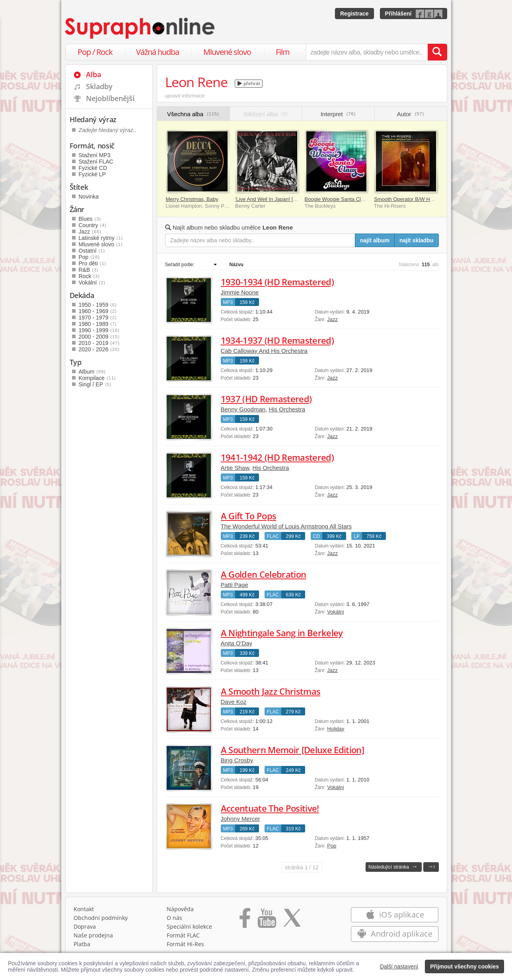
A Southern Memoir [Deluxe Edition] (293, 750)
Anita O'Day (237, 643)
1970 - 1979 (98, 318)
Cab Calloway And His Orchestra (264, 351)
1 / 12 (302, 867)
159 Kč (247, 302)
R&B (89, 270)
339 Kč (247, 653)
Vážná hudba (158, 52)
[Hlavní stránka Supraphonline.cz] (140, 28)
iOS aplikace (395, 915)
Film (283, 52)
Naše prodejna (93, 935)
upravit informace (185, 96)
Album (92, 372)
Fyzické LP (92, 174)
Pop (332, 846)
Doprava (85, 926)
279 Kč (293, 712)
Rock (89, 276)
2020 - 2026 (99, 349)
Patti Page (235, 585)
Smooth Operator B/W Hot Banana (414, 199)
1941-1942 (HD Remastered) (277, 457)
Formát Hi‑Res (185, 944)
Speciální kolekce (189, 926)
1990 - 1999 (99, 330)
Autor (411, 114)
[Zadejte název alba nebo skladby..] (260, 240)
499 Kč (247, 595)
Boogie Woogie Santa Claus (337, 199)
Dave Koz (234, 702)
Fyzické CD (93, 168)
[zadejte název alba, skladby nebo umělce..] (367, 52)
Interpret (338, 114)
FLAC (273, 536)
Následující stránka (393, 866)
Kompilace (97, 378)
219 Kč (247, 712)
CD (316, 536)
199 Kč (247, 770)
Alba (93, 74)
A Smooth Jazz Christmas (271, 691)
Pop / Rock (95, 52)
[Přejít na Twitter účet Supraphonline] (292, 921)
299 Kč (293, 536)
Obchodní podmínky (101, 918)
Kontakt (84, 909)
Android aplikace (395, 934)
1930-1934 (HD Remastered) (277, 282)
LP (357, 536)
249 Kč (293, 770)
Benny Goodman (243, 409)
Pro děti (93, 263)
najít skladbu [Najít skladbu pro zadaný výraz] (417, 240)
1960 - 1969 (98, 311)
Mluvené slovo (227, 52)
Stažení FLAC (96, 162)
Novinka (89, 197)
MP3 (228, 302)
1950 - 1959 (98, 305)
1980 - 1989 (98, 324)
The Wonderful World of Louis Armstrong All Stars (286, 526)
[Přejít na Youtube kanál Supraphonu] (267, 921)
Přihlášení (398, 14)
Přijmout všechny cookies (464, 966)
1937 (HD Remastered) (266, 399)
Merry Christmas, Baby (192, 199)
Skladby (99, 86)
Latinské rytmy (101, 238)
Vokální (336, 612)
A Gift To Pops (249, 516)
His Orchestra (287, 409)
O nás (174, 918)
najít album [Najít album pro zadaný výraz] (375, 240)
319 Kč (293, 829)
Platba (82, 944)
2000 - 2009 (99, 337)
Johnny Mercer (240, 819)
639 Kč (293, 595)
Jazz (332, 319)
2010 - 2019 (99, 343)
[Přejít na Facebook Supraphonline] (245, 921)
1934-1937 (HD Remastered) (277, 340)
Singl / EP (95, 384)
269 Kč (247, 829)
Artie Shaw (235, 468)
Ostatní (92, 251)
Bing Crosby (237, 760)
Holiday (336, 729)
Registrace (354, 14)
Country (93, 225)
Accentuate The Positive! (270, 808)
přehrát (249, 83)
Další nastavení (399, 966)
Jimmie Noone (240, 292)
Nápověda (180, 909)
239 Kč (247, 536)
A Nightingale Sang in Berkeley (282, 633)
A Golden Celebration (264, 574)
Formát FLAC (183, 935)
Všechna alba (193, 114)
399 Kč (334, 536)
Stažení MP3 (95, 155)
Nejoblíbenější (110, 98)
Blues (90, 219)
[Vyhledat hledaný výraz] (437, 52)
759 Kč (374, 536)
